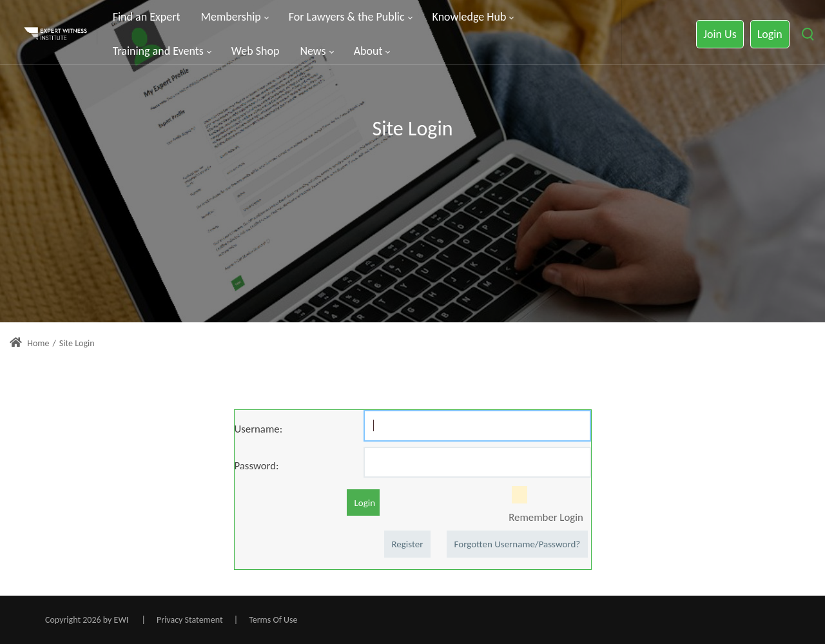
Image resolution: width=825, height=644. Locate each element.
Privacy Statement (190, 620)
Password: (257, 465)
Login (770, 34)
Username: (259, 429)
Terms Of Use (273, 620)
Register (407, 544)
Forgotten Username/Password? (518, 544)
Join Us (720, 34)
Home (29, 343)
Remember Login (546, 517)
